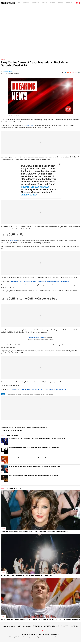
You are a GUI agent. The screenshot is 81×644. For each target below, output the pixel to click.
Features (26, 3)
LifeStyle (60, 3)
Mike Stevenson (8, 71)
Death (8, 394)
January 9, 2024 (29, 195)
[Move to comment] (79, 73)
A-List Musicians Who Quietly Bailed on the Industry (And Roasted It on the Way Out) (34, 448)
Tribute (24, 394)
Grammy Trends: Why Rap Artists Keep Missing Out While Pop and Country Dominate (35, 466)
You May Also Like (14, 488)
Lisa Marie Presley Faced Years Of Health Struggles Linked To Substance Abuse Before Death (34, 531)
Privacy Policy (55, 635)
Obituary (30, 394)
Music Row (13, 241)
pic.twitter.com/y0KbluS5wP (36, 187)
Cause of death (16, 394)
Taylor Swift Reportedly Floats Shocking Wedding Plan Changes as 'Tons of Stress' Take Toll (37, 457)
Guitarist (41, 394)
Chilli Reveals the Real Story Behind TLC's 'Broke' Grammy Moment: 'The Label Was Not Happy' (37, 438)
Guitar (35, 394)
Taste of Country (29, 125)
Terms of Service (44, 635)
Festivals (69, 3)
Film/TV (52, 3)
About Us (25, 635)
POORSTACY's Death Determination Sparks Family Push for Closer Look (27, 575)
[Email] (76, 73)
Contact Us (33, 635)
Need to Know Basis (36, 337)
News (19, 3)
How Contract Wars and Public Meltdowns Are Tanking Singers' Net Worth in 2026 (34, 476)
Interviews (35, 3)
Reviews (44, 3)
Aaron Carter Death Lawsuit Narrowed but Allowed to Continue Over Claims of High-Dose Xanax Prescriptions (40, 619)
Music (51, 394)
